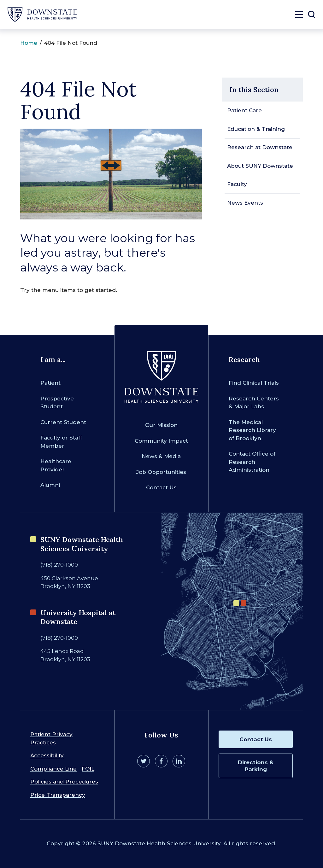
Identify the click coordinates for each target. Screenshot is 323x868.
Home (29, 43)
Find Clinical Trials (254, 383)
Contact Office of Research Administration (252, 462)
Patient (50, 383)
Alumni (50, 485)
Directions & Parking (256, 766)
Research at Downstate (260, 147)
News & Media (161, 456)
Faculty (237, 184)
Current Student (63, 422)
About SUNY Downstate (260, 166)
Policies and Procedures (64, 782)
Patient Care (244, 110)
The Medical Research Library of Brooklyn (252, 430)
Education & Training (256, 129)
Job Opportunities (161, 472)
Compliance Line (53, 769)
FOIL (88, 769)
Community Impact (161, 441)
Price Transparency (58, 795)
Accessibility (47, 755)
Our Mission (161, 425)
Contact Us (161, 487)
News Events (245, 203)
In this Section (254, 90)
